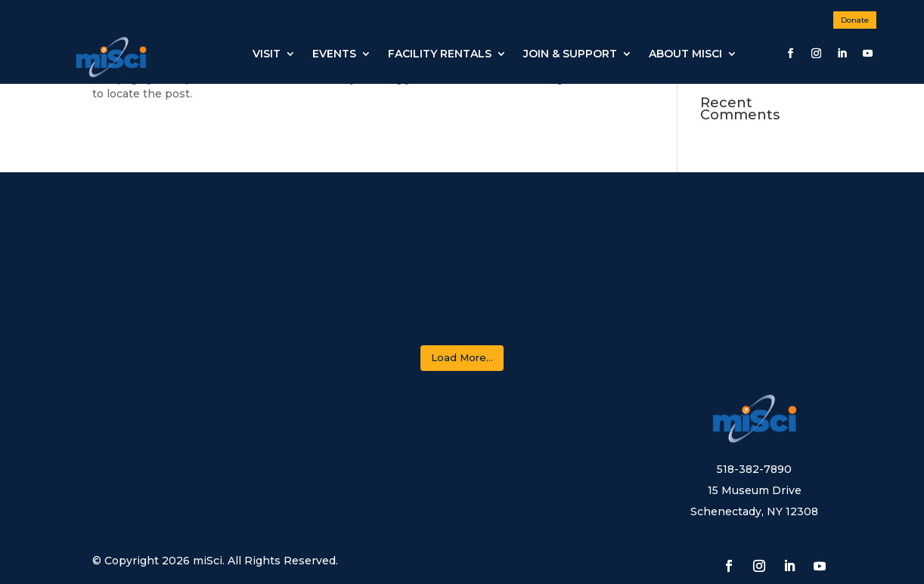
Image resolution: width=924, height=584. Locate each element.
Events (334, 54)
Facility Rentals (440, 54)
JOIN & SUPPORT (570, 54)
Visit (267, 54)
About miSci (685, 54)
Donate (855, 20)
